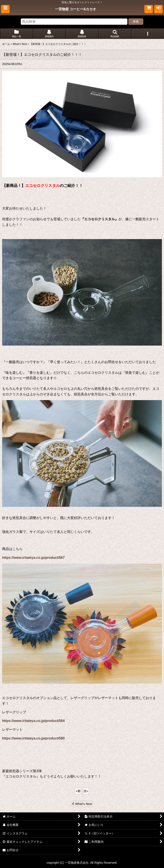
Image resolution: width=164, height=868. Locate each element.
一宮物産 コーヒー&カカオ (76, 9)
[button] (5, 9)
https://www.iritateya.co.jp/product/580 (33, 738)
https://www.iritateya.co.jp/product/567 (33, 558)
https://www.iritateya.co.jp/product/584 (33, 721)
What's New (82, 804)
